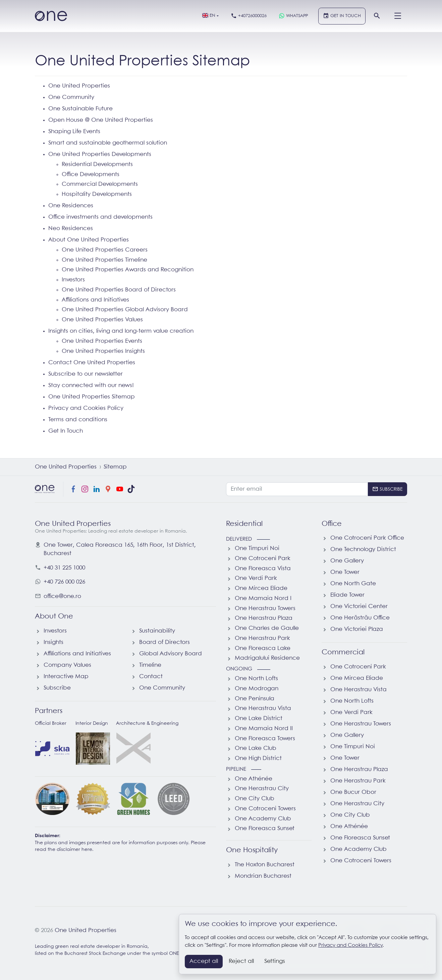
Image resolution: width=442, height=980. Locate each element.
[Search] (377, 16)
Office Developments (91, 175)
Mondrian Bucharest (263, 876)
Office (332, 524)
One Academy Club (263, 819)
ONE (174, 954)
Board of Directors (164, 642)
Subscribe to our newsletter (86, 374)
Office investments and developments (100, 217)
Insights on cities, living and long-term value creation (121, 331)
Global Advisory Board (171, 654)
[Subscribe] (388, 489)
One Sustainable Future (80, 109)
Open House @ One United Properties (101, 120)
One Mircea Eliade (261, 588)
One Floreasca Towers (265, 739)
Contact (151, 677)
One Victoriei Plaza (357, 629)
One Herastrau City (262, 789)
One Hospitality (252, 850)
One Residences (71, 206)
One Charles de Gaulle (267, 628)
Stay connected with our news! (91, 386)
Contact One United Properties (92, 363)
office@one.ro (62, 596)
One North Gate (353, 584)
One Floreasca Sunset (265, 829)
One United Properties (79, 86)
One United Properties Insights (103, 351)
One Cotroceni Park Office (367, 538)
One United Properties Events (102, 341)
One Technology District (363, 550)
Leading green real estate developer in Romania (91, 947)
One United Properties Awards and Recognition (128, 270)
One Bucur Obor (353, 792)
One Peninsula (255, 699)
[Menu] (398, 16)
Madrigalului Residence (267, 658)
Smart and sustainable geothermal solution (108, 143)
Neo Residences (71, 229)
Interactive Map (66, 677)
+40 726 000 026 (64, 582)
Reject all (241, 961)
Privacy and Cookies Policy (86, 408)
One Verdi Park (256, 578)
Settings (275, 961)
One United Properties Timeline (104, 260)
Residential (244, 524)
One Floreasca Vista (263, 569)
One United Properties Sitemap (92, 397)
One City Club (255, 799)
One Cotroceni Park (263, 559)
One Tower (345, 572)
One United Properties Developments (100, 154)
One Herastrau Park (262, 638)
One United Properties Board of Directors (119, 290)
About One (54, 616)
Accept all (204, 961)
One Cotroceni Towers (265, 809)
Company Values (67, 665)
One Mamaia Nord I (263, 598)
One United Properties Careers (105, 250)
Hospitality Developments (97, 194)
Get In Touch (66, 431)
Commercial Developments (100, 184)
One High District (258, 758)
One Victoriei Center (359, 607)
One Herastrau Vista (263, 709)
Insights (53, 642)
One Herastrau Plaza (264, 618)
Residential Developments (97, 165)
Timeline (150, 665)
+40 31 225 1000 (64, 568)
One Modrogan (257, 689)
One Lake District (259, 719)
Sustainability (157, 631)
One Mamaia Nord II (264, 729)
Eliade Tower (347, 595)
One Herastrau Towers (265, 609)
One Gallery (347, 561)
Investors (73, 280)
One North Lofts (256, 679)
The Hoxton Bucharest (265, 865)
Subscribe (57, 688)
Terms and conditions (78, 420)
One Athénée (254, 779)
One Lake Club (256, 748)
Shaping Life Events (74, 132)
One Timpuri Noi (257, 549)
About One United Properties (89, 240)
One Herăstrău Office (360, 618)
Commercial (343, 652)
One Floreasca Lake (263, 648)
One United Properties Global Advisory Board (125, 310)
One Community (71, 97)
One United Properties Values (102, 320)
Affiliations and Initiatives (95, 300)
